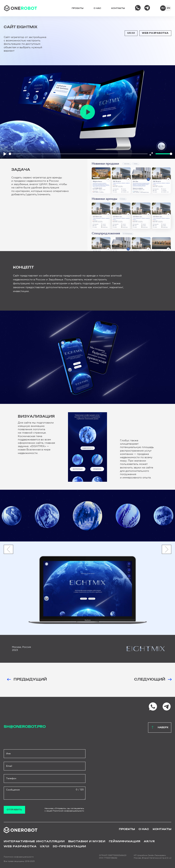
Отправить (14, 810)
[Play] (5, 154)
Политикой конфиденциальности (68, 811)
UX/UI (131, 33)
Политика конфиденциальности (19, 857)
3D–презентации (69, 846)
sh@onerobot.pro (25, 727)
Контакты (118, 8)
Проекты (78, 8)
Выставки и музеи (87, 841)
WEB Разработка (155, 33)
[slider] (78, 154)
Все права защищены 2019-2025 (19, 861)
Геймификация (125, 841)
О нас (97, 8)
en (168, 8)
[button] (167, 549)
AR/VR (149, 841)
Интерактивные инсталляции (34, 841)
